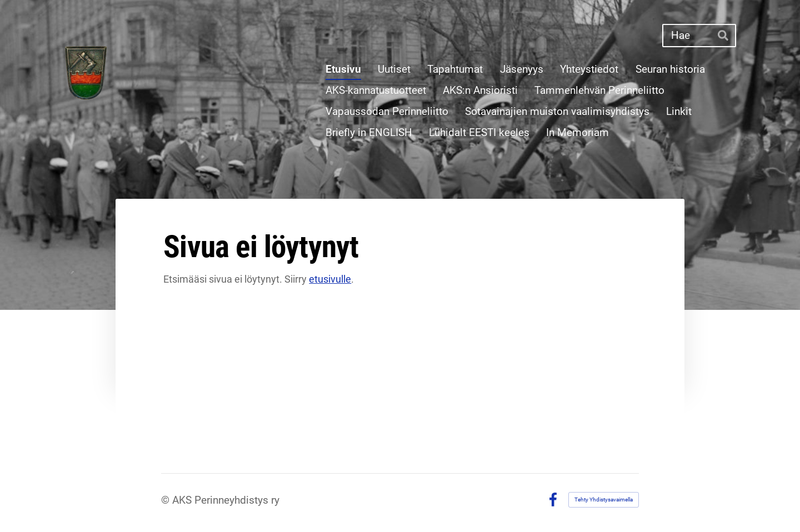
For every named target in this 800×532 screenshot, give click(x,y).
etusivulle (330, 279)
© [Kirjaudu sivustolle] (167, 500)
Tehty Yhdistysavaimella (604, 500)
